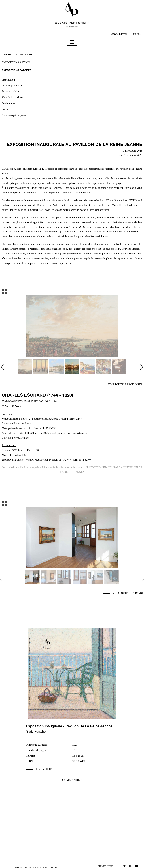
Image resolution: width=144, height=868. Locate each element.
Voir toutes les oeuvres (125, 384)
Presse (5, 109)
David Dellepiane (53, 210)
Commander (72, 780)
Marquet (41, 205)
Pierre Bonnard (113, 232)
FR (135, 34)
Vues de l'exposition (12, 97)
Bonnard (112, 217)
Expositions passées (17, 70)
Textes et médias (11, 91)
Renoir (100, 217)
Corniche (35, 210)
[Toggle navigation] (72, 42)
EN (140, 34)
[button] (4, 367)
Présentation (8, 80)
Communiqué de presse (14, 115)
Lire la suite (43, 769)
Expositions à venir (16, 62)
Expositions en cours (17, 55)
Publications (8, 103)
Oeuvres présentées (12, 85)
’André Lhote (59, 205)
